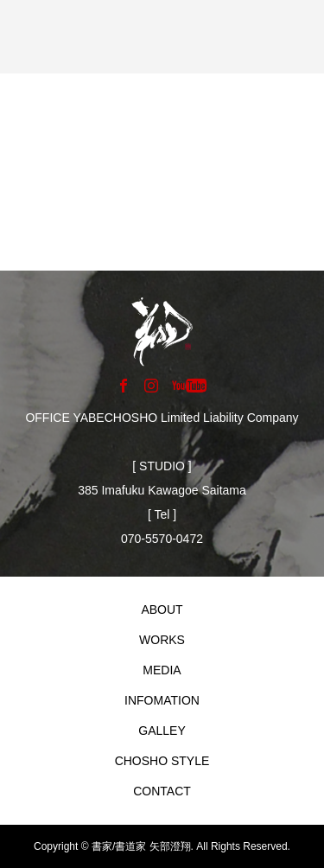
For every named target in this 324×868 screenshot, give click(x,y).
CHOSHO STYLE (162, 761)
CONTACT (162, 791)
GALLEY (162, 731)
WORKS (162, 640)
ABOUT (162, 610)
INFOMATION (162, 700)
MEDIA (162, 670)
